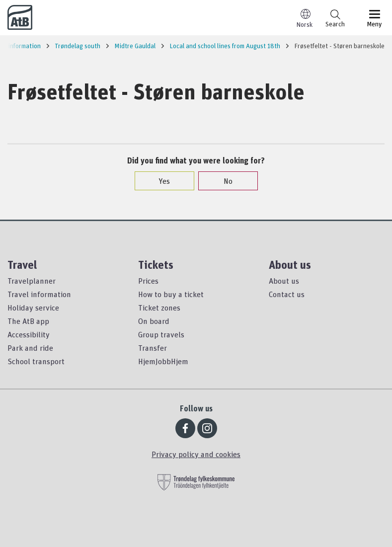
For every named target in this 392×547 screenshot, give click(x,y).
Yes (159, 181)
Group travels (161, 334)
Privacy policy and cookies (196, 454)
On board (154, 321)
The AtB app (28, 321)
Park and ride (30, 348)
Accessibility (29, 334)
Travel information (39, 294)
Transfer (153, 348)
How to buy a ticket (171, 294)
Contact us (287, 294)
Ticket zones (159, 308)
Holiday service (33, 308)
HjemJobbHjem (163, 361)
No (223, 181)
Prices (148, 281)
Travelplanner (32, 281)
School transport (36, 361)
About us (284, 281)
